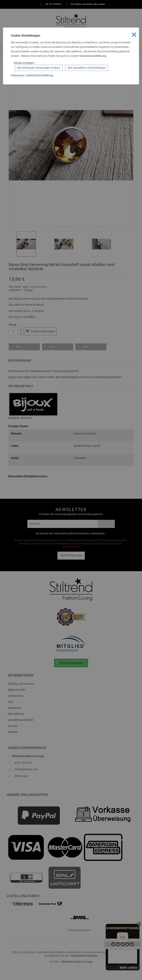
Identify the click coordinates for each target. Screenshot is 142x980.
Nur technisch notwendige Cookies (39, 68)
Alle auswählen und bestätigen (87, 68)
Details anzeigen (24, 63)
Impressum (18, 75)
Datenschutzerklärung (93, 56)
